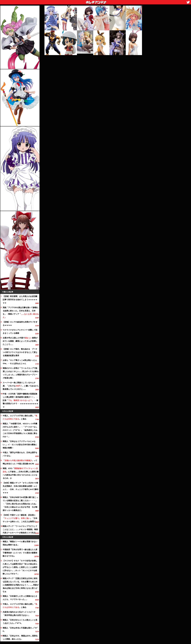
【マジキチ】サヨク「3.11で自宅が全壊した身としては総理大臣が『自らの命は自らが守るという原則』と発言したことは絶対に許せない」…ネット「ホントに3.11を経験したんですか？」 (20, 567)
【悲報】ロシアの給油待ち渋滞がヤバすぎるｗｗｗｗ (20, 323)
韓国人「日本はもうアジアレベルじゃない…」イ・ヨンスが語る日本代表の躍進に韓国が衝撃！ (20, 444)
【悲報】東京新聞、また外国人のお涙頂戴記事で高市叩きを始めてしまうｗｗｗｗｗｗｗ (20, 299)
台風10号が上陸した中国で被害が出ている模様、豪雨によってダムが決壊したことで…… (20, 341)
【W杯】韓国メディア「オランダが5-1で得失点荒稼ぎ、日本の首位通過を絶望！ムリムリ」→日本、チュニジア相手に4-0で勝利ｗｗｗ (20, 488)
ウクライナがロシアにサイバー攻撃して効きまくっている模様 (20, 331)
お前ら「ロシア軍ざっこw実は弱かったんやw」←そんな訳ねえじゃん (20, 362)
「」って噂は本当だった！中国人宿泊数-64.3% (20, 462)
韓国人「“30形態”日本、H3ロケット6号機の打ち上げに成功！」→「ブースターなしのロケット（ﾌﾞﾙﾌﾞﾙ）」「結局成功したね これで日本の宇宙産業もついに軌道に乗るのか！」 (21, 430)
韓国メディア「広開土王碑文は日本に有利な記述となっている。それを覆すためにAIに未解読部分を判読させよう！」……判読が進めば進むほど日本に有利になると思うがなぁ (21, 585)
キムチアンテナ (77, 1)
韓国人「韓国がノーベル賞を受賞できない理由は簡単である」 (20, 543)
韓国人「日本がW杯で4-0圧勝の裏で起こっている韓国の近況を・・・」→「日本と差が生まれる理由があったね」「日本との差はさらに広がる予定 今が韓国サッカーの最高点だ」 (20, 504)
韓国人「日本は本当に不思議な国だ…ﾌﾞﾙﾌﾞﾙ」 (20, 629)
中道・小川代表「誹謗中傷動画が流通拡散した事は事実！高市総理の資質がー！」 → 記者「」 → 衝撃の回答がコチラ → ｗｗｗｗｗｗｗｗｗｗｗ (20, 400)
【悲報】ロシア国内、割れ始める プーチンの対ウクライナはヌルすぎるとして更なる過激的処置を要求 (20, 352)
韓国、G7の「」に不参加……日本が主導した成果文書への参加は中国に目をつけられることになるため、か (21, 473)
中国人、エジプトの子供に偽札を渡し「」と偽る (20, 417)
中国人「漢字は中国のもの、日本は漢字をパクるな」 (20, 454)
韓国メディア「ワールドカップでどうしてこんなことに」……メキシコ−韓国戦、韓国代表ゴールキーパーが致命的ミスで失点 (20, 529)
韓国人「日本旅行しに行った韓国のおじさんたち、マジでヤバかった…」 (20, 598)
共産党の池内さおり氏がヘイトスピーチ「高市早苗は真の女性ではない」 (19, 614)
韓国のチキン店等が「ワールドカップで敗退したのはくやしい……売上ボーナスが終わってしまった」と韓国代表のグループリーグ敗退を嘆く (21, 373)
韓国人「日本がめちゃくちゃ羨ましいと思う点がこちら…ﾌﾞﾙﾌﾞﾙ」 (20, 621)
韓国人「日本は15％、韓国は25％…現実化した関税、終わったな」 (20, 637)
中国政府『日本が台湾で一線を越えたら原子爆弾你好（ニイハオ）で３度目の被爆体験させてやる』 (20, 553)
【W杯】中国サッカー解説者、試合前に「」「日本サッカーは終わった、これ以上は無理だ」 (20, 518)
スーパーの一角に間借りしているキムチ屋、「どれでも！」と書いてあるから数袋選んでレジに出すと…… (21, 386)
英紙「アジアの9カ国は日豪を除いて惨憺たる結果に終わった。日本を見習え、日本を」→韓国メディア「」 (21, 312)
